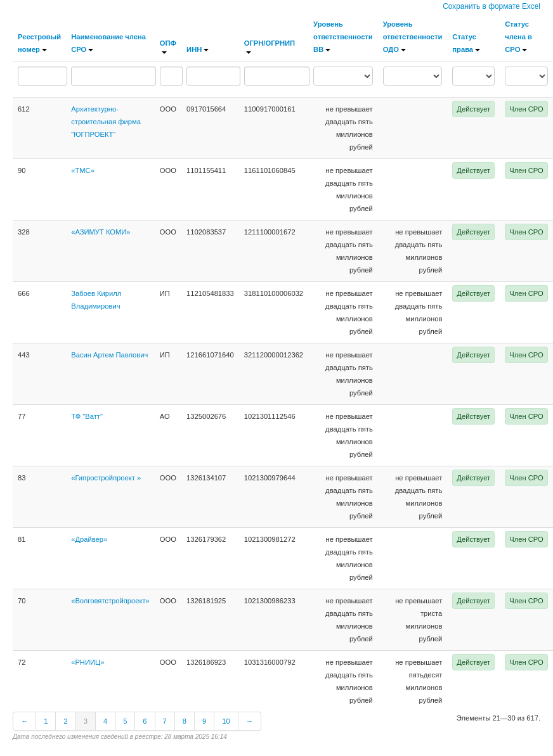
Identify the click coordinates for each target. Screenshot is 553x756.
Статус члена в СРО (518, 37)
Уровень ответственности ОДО (413, 37)
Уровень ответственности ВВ (343, 37)
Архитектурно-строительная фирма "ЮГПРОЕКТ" (106, 122)
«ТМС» (83, 170)
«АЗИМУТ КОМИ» (101, 232)
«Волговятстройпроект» (110, 601)
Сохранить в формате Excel (491, 6)
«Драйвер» (89, 539)
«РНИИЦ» (88, 662)
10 (226, 721)
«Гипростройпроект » (106, 478)
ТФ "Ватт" (87, 416)
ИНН (198, 49)
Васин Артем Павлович (109, 355)
